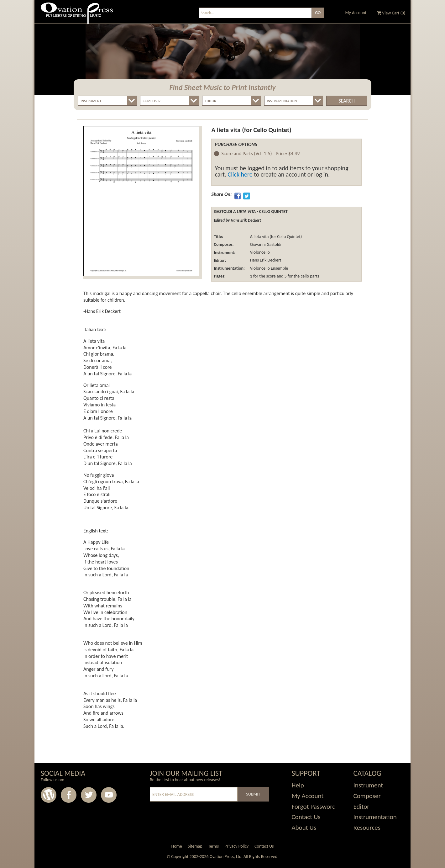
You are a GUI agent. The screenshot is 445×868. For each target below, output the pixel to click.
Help (298, 785)
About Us (304, 828)
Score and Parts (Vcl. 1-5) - (260, 154)
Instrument (368, 785)
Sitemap (195, 846)
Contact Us (306, 817)
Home (176, 846)
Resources (367, 828)
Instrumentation (375, 817)
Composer (367, 796)
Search (346, 101)
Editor (361, 807)
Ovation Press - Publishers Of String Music (77, 16)
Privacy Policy (237, 846)
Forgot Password (314, 807)
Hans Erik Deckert (265, 260)
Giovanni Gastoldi (265, 244)
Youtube (109, 795)
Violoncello (259, 253)
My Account (356, 13)
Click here (240, 174)
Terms (213, 846)
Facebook (69, 795)
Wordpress (49, 795)
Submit (253, 794)
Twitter (89, 795)
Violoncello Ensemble (268, 268)
